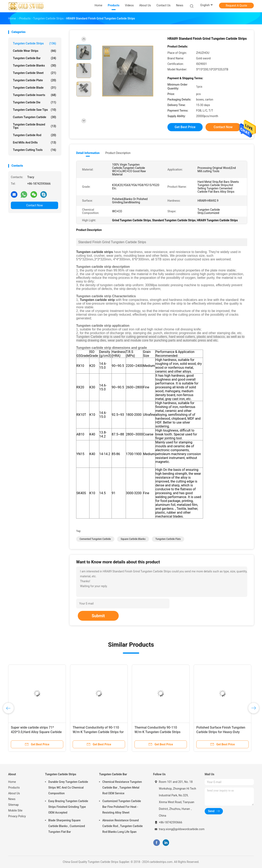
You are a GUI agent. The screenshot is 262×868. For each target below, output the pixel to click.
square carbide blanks (133, 539)
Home (12, 782)
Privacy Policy (17, 816)
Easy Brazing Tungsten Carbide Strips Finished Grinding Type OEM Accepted (68, 807)
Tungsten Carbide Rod (34, 135)
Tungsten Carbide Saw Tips (34, 110)
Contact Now (34, 205)
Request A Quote (236, 6)
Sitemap (13, 805)
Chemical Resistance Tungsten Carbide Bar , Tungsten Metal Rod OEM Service (122, 788)
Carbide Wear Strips (34, 51)
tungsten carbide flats (168, 539)
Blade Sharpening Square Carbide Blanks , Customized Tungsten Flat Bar (67, 826)
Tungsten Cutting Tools (34, 150)
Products (14, 788)
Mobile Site (15, 810)
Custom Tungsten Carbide (34, 117)
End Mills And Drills (34, 142)
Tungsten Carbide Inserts (34, 95)
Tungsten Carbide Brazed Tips (34, 126)
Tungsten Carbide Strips (34, 43)
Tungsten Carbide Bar (34, 58)
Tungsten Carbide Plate (34, 80)
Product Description (118, 153)
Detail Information (88, 153)
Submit (98, 616)
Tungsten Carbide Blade (34, 88)
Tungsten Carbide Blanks (34, 66)
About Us (14, 793)
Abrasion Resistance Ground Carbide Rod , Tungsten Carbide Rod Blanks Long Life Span (123, 826)
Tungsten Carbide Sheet (34, 73)
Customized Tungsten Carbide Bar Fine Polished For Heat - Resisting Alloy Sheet (122, 807)
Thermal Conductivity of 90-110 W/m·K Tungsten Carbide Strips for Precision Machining (98, 732)
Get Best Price (185, 127)
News (12, 799)
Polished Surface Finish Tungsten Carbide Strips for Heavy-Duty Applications (221, 732)
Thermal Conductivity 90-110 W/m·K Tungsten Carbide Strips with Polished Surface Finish (158, 732)
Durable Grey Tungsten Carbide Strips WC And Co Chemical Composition (68, 788)
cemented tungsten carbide (95, 539)
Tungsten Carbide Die (34, 102)
